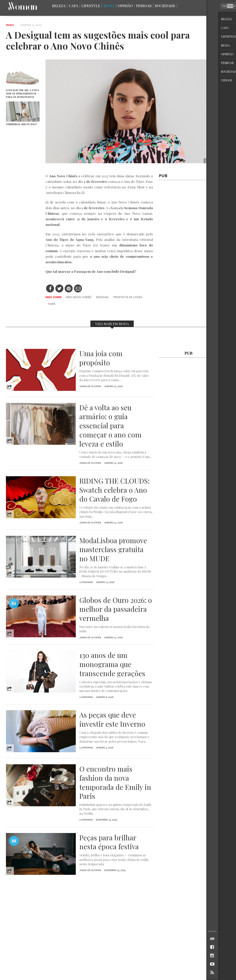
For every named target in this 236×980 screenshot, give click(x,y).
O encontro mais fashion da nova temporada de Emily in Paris (115, 782)
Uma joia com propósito (101, 358)
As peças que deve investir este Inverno (112, 719)
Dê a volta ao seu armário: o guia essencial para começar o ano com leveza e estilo (110, 426)
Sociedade (165, 6)
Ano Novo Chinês (79, 297)
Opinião (125, 6)
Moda (109, 6)
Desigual (102, 297)
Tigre (51, 304)
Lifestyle (91, 6)
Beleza (59, 6)
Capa (73, 6)
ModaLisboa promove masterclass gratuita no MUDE (113, 549)
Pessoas (144, 6)
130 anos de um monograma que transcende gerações (112, 664)
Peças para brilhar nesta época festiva (109, 842)
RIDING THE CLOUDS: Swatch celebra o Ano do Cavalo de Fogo (114, 490)
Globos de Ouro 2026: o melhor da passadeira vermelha (116, 609)
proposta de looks (128, 297)
